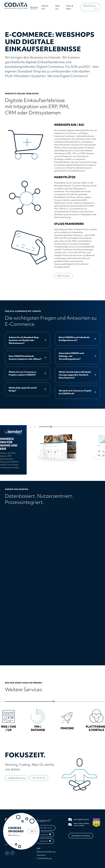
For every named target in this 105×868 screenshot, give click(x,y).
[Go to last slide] (31, 427)
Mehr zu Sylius (63, 276)
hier (19, 835)
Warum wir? (45, 8)
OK (32, 831)
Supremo (44, 834)
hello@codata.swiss (17, 778)
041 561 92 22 (39, 778)
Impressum (41, 855)
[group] (9, 720)
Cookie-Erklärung (44, 858)
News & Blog (70, 8)
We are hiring (89, 6)
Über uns (58, 8)
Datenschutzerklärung (46, 852)
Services (34, 8)
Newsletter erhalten (81, 836)
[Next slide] (35, 427)
